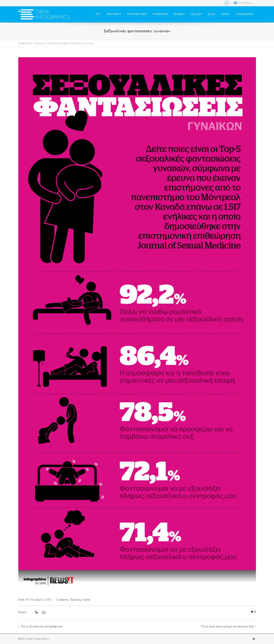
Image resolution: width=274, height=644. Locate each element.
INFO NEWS (114, 14)
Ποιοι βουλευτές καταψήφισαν (42, 627)
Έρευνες (40, 43)
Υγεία (86, 600)
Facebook (21, 3)
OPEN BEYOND (137, 14)
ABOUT (226, 14)
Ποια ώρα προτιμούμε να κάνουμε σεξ (227, 627)
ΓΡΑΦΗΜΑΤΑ (160, 14)
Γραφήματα (25, 43)
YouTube (32, 3)
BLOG (212, 14)
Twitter (27, 3)
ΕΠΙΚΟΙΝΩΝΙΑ (244, 14)
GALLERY (196, 14)
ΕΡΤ (98, 14)
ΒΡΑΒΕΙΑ (179, 14)
